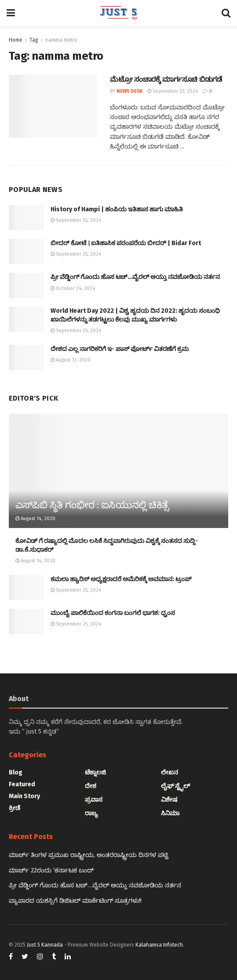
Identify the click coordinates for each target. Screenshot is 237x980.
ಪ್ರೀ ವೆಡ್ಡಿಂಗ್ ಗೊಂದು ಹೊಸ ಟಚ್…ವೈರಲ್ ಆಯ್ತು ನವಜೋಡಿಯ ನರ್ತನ (135, 277)
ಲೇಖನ (170, 772)
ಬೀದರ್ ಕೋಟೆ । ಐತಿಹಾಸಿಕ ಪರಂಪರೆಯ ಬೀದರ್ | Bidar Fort (126, 243)
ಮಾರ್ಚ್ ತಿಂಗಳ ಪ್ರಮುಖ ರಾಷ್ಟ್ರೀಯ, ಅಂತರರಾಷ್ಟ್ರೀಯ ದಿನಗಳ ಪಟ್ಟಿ (89, 855)
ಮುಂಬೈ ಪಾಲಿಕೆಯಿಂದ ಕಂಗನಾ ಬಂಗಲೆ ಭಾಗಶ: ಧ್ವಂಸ (113, 613)
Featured (22, 784)
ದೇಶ (91, 786)
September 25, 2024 (173, 91)
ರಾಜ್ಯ (91, 813)
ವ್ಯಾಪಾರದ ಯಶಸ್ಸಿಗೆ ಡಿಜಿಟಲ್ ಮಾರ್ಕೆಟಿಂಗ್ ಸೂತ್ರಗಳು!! (75, 901)
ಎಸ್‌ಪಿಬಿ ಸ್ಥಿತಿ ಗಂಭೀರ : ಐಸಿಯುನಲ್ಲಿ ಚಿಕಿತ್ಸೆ (92, 505)
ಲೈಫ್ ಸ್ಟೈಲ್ (175, 786)
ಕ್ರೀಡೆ (15, 808)
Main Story (24, 796)
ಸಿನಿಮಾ (170, 813)
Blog (16, 772)
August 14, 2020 (35, 519)
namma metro (61, 40)
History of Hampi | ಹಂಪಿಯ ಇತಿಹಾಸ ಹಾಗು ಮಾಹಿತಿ (117, 209)
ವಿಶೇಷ (169, 800)
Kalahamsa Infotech (159, 945)
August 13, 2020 (71, 360)
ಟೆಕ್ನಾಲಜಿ (95, 772)
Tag (34, 40)
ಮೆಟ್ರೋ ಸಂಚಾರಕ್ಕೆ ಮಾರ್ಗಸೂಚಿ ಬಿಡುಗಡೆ (166, 79)
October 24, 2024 (73, 288)
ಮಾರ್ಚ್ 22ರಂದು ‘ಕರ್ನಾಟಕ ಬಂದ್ (51, 870)
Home (16, 40)
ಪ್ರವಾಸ (94, 800)
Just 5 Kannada (45, 945)
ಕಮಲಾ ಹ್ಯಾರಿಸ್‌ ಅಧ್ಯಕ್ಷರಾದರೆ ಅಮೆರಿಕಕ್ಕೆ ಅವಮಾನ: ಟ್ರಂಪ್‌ (121, 579)
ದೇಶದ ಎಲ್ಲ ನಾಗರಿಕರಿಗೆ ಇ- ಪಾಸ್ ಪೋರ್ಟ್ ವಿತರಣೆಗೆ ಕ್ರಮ (120, 349)
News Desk (129, 91)
